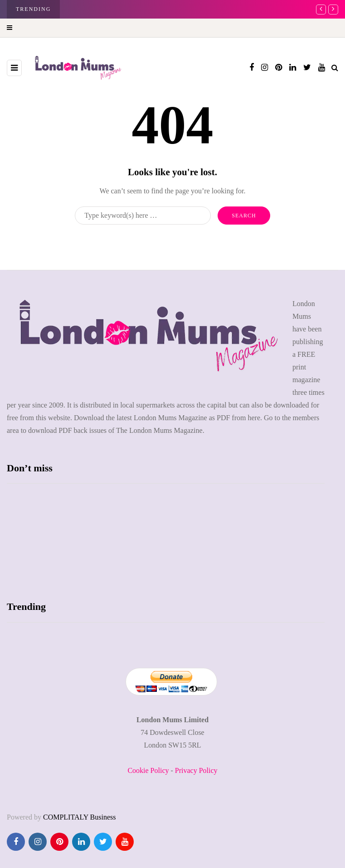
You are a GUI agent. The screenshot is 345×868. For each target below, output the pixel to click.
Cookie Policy (148, 770)
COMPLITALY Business (80, 817)
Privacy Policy (196, 770)
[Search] (143, 216)
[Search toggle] (335, 68)
